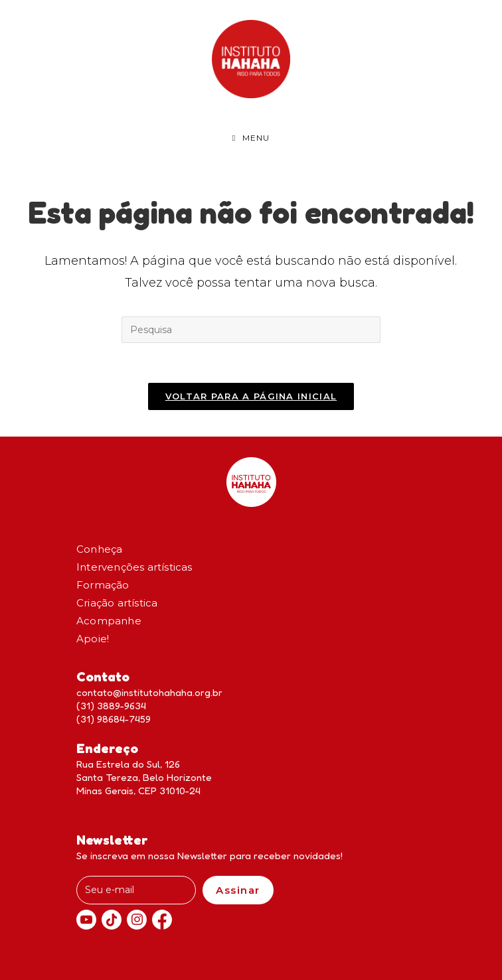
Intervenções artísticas (134, 567)
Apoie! (93, 639)
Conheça (99, 549)
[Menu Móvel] (251, 138)
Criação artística (117, 603)
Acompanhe (109, 621)
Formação (103, 585)
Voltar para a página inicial (251, 396)
